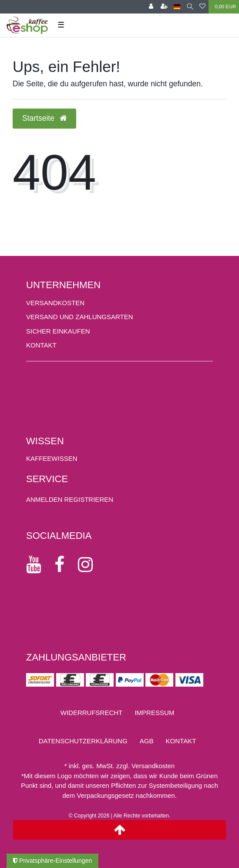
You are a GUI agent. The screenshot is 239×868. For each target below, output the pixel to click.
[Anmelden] (151, 7)
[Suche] (190, 7)
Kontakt (41, 345)
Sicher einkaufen (58, 331)
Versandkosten (55, 303)
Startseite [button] (44, 118)
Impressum (154, 713)
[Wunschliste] (202, 7)
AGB (147, 741)
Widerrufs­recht (92, 713)
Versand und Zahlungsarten (80, 317)
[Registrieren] (164, 7)
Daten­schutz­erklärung (83, 741)
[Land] (177, 7)
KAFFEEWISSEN (52, 458)
